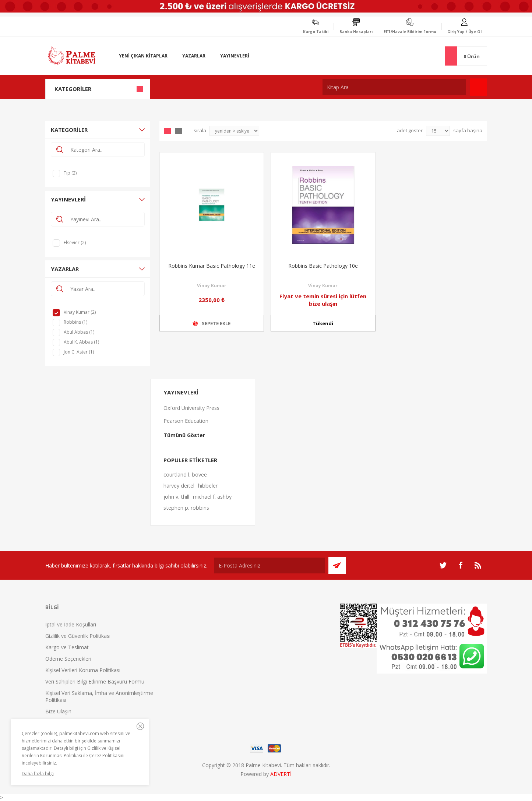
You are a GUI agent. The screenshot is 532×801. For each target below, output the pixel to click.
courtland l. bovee (185, 475)
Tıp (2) (70, 173)
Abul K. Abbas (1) (81, 342)
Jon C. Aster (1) (79, 352)
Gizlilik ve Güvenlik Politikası (78, 636)
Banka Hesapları (356, 32)
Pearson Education (186, 421)
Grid (168, 131)
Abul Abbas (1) (79, 332)
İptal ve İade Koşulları (71, 624)
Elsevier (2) (75, 243)
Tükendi (323, 323)
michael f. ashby (212, 497)
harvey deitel (179, 486)
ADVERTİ (281, 774)
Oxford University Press (191, 408)
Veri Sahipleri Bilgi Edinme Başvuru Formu (95, 681)
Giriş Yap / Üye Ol (464, 32)
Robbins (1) (75, 322)
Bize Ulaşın (58, 711)
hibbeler (208, 486)
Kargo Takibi (316, 32)
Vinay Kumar (212, 286)
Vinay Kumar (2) (80, 312)
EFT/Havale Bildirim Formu (410, 32)
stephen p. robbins (186, 508)
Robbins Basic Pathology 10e (323, 266)
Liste (179, 131)
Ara (478, 87)
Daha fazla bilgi (38, 774)
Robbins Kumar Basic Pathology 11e (212, 266)
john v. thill (176, 497)
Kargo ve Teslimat (67, 647)
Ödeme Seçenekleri (68, 659)
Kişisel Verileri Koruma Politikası (83, 670)
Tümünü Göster (184, 435)
